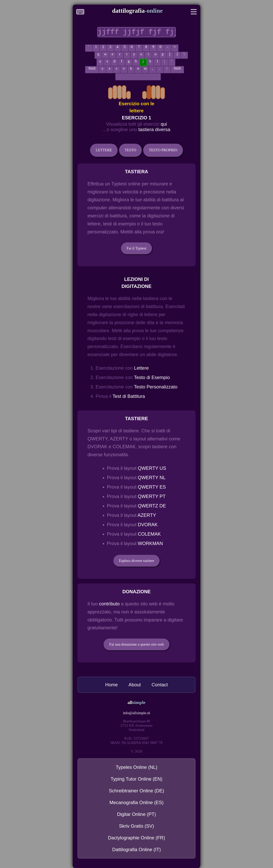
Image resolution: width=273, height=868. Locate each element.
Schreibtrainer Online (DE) (136, 791)
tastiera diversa (154, 129)
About (135, 685)
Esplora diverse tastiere (136, 561)
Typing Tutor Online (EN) (136, 779)
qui (164, 124)
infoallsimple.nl (137, 713)
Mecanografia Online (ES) (136, 802)
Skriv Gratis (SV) (137, 826)
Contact (160, 685)
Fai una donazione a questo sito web (136, 644)
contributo (109, 604)
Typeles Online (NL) (136, 767)
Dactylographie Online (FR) (137, 838)
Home (112, 685)
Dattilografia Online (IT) (136, 849)
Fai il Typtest (137, 248)
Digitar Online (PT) (137, 814)
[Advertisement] (34, 122)
